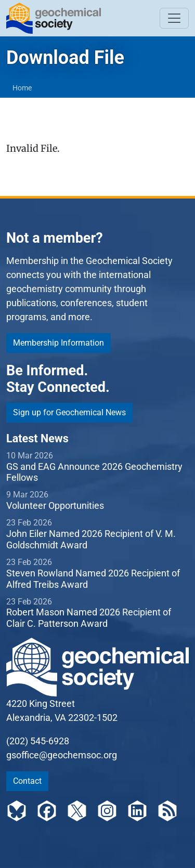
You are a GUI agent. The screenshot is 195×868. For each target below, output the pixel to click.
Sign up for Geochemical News (69, 412)
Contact (27, 781)
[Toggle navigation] (174, 18)
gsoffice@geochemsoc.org (62, 755)
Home (22, 88)
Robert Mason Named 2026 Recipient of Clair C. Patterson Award (89, 618)
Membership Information (58, 343)
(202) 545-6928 (38, 741)
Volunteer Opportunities (55, 505)
